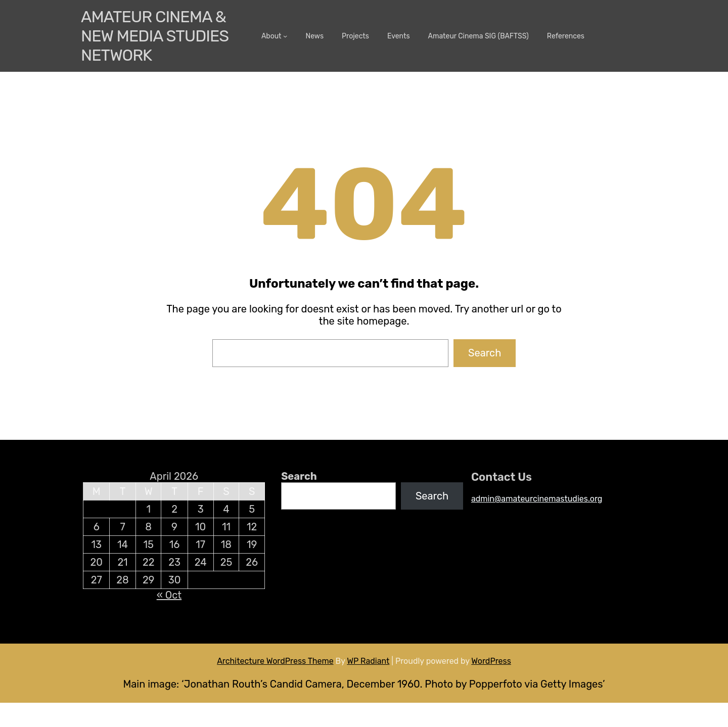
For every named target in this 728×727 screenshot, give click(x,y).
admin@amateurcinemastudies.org (537, 499)
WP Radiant (368, 661)
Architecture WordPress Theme (275, 661)
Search (485, 353)
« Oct (169, 595)
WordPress (491, 661)
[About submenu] (285, 36)
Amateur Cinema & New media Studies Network (155, 36)
